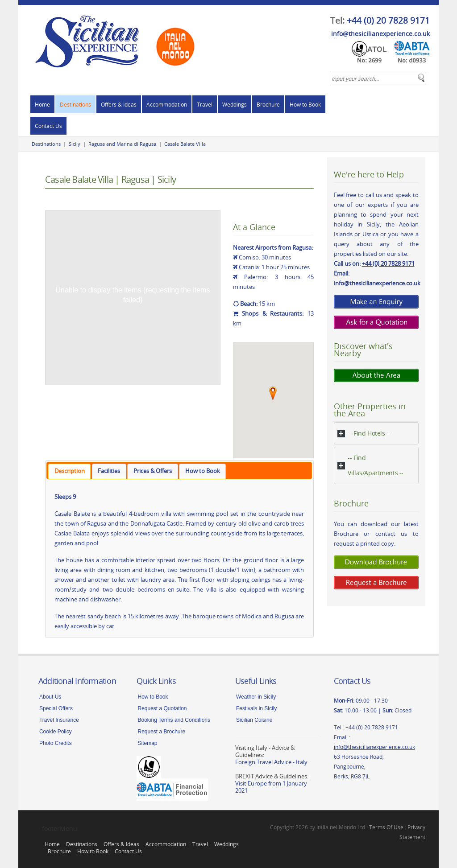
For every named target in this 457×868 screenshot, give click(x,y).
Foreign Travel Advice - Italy (271, 762)
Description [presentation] (70, 471)
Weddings (235, 104)
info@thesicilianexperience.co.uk (380, 34)
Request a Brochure (161, 732)
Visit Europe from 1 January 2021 (271, 787)
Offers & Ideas (119, 104)
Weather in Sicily (256, 697)
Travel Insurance (59, 720)
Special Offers (56, 708)
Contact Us (48, 126)
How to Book (305, 104)
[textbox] (378, 78)
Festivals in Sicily (256, 708)
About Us (50, 697)
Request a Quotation (162, 708)
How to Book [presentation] (203, 471)
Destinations (75, 104)
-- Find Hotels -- (369, 433)
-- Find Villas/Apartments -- (376, 465)
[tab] (69, 471)
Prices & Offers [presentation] (153, 471)
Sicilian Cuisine (254, 720)
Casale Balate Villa (185, 144)
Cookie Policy (56, 732)
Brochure (268, 104)
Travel (205, 104)
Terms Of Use (386, 827)
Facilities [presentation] (109, 471)
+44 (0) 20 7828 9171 (388, 21)
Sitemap (147, 743)
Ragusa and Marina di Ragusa (122, 144)
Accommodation (167, 104)
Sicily (75, 144)
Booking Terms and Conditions (174, 720)
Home (42, 104)
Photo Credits (56, 743)
